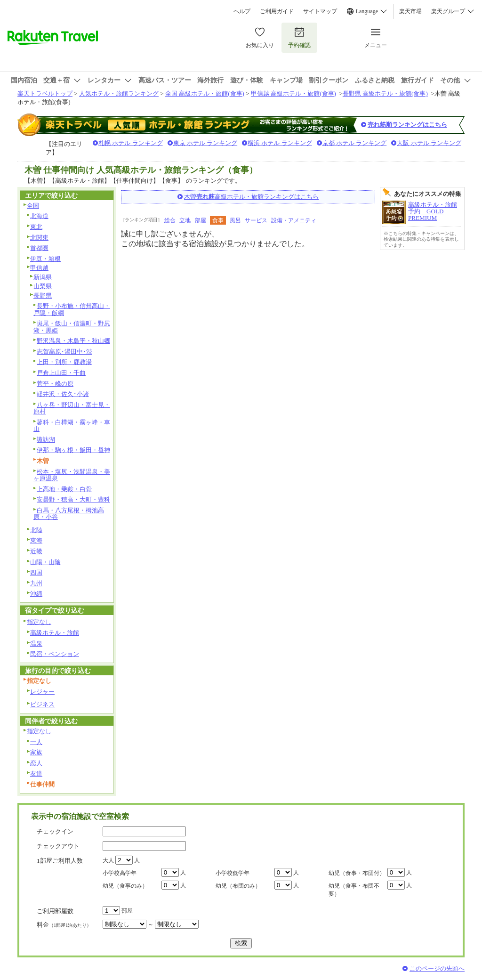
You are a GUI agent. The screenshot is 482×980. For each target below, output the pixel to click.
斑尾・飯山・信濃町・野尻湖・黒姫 (72, 327)
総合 (170, 220)
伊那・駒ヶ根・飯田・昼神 (73, 450)
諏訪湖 (46, 440)
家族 (36, 752)
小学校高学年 (120, 873)
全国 (33, 206)
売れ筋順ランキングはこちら (407, 125)
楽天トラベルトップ (45, 93)
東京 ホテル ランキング (205, 143)
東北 (36, 227)
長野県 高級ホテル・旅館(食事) (385, 93)
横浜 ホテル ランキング (280, 143)
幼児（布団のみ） (238, 886)
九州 (36, 583)
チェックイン (55, 831)
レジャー (42, 692)
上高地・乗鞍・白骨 (64, 489)
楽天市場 (410, 11)
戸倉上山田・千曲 (61, 373)
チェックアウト (58, 846)
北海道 (39, 216)
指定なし (39, 622)
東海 (36, 540)
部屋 (201, 220)
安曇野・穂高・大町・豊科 (73, 499)
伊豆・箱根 (45, 259)
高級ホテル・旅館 (55, 633)
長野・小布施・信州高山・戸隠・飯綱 (72, 309)
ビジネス (42, 704)
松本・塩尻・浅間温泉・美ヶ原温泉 (72, 475)
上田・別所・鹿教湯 (64, 362)
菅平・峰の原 (55, 384)
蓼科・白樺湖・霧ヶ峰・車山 (72, 426)
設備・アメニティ (294, 220)
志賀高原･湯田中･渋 (64, 352)
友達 (36, 773)
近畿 (36, 551)
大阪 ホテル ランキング (429, 143)
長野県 (43, 296)
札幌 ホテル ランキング (131, 143)
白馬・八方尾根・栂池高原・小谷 (69, 514)
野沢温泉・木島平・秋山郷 (73, 341)
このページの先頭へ (437, 968)
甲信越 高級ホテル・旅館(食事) (293, 93)
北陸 (36, 530)
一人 (36, 742)
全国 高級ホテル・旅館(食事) (205, 93)
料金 (64, 925)
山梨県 (43, 286)
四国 (36, 572)
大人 (108, 860)
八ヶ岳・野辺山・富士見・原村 (72, 408)
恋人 (36, 763)
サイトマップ (320, 11)
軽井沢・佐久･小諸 (63, 394)
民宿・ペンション (55, 654)
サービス (256, 220)
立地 (185, 220)
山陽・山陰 (45, 562)
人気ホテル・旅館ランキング (119, 93)
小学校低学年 (233, 873)
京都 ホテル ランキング (355, 143)
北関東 (39, 238)
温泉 (36, 644)
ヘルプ (242, 11)
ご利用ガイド (277, 11)
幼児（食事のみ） (125, 886)
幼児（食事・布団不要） (354, 890)
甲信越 (39, 268)
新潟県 (43, 277)
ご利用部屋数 (55, 911)
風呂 (235, 220)
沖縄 (36, 594)
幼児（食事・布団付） (357, 873)
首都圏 (39, 248)
